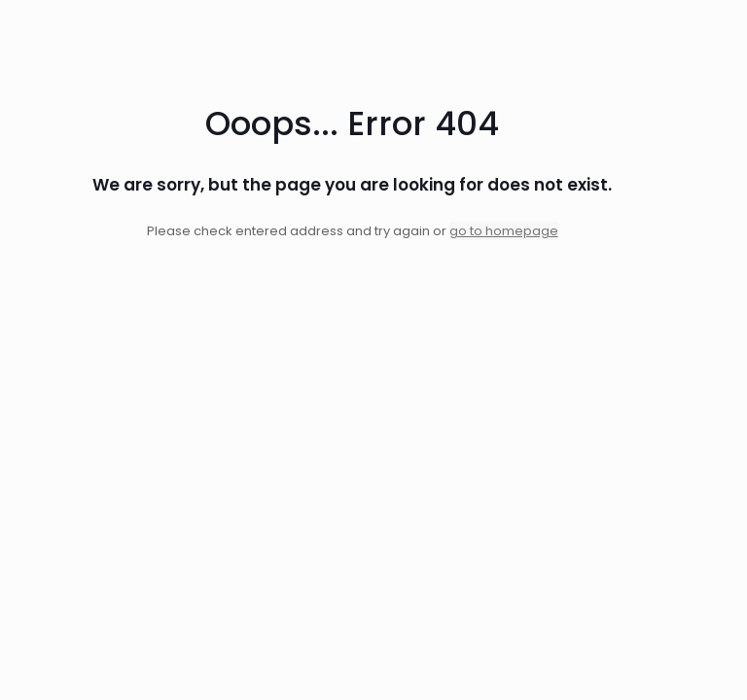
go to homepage (504, 231)
